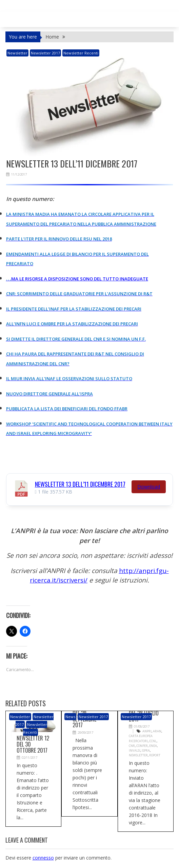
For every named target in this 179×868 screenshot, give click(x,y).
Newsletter (138, 755)
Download (149, 486)
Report (154, 755)
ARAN (157, 731)
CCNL (152, 741)
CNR (132, 745)
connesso (43, 857)
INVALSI (134, 750)
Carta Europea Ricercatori (140, 738)
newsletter (17, 53)
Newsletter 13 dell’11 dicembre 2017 (80, 484)
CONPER (142, 745)
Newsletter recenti (81, 53)
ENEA (152, 745)
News (70, 717)
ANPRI (147, 731)
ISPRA (145, 750)
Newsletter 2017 (45, 53)
